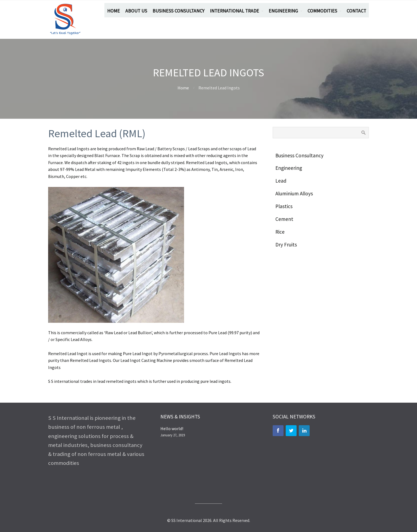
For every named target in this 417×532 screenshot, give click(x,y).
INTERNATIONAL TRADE (234, 11)
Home (183, 88)
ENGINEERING (283, 11)
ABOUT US (136, 11)
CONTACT (356, 11)
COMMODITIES (322, 11)
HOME (113, 11)
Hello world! (172, 428)
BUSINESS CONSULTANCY (178, 11)
